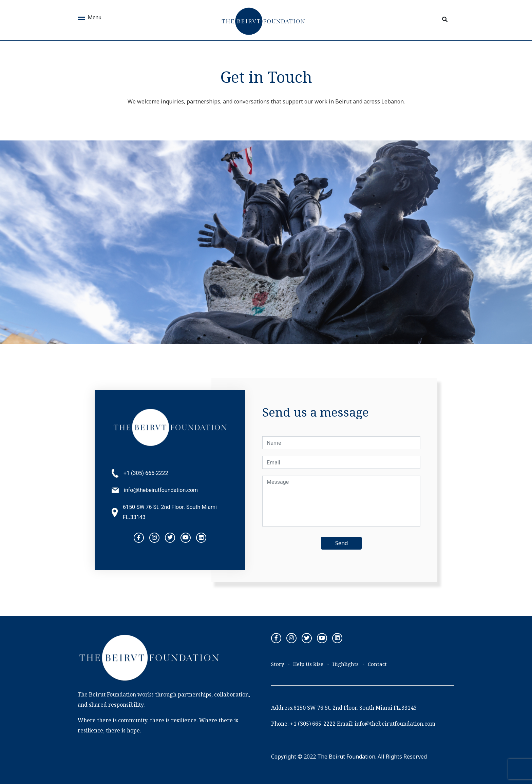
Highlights (346, 664)
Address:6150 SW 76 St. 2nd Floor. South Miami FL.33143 (344, 708)
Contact (377, 664)
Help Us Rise (308, 664)
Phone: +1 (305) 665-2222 (303, 724)
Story (278, 664)
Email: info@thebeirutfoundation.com (386, 724)
